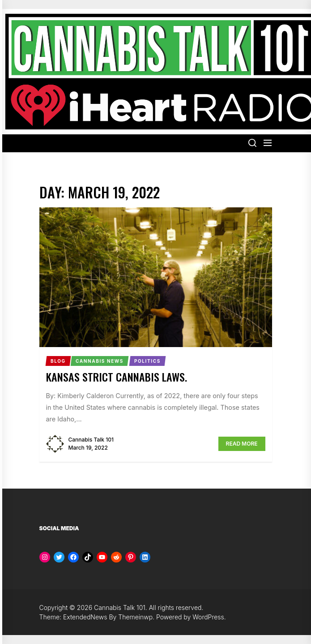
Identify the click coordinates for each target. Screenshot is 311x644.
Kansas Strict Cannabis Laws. (117, 377)
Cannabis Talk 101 (91, 440)
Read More (242, 444)
